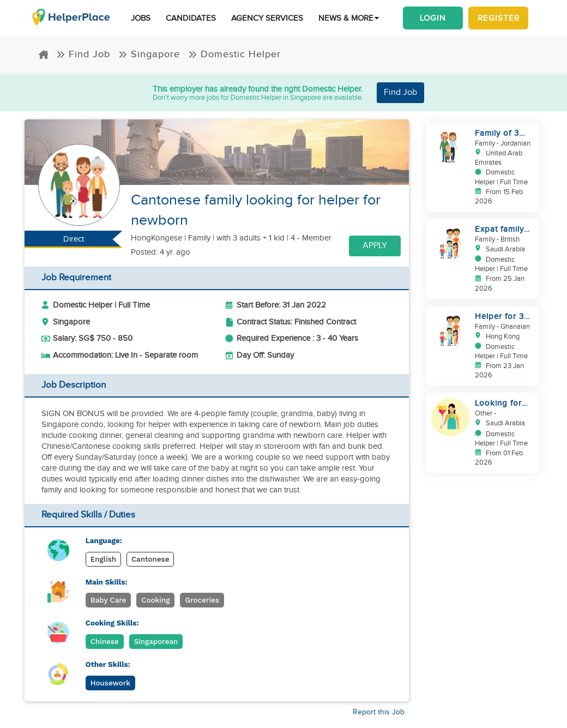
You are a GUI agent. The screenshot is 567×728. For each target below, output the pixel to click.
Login (433, 18)
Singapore (149, 54)
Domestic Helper (234, 54)
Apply (375, 246)
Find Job (83, 54)
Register (499, 18)
